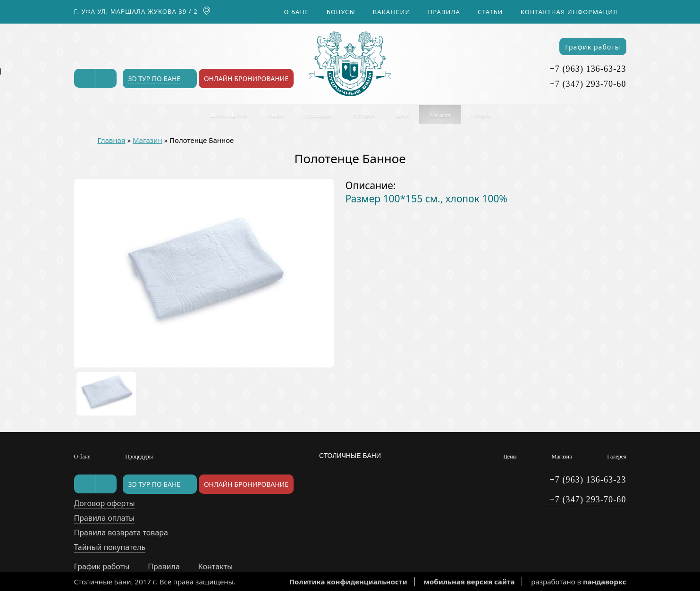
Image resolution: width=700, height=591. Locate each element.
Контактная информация (569, 12)
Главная (112, 140)
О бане (297, 12)
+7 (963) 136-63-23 (588, 69)
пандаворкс (605, 582)
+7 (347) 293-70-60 (588, 84)
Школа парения (229, 115)
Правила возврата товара (121, 533)
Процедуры (318, 115)
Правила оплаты (105, 518)
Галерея (481, 115)
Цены (402, 115)
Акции (276, 115)
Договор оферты (105, 503)
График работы (593, 47)
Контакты (215, 566)
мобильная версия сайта (469, 582)
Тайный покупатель (110, 547)
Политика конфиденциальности (348, 582)
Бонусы (341, 12)
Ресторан (364, 115)
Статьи (490, 12)
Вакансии (392, 12)
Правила (444, 12)
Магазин (440, 115)
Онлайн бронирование (246, 79)
